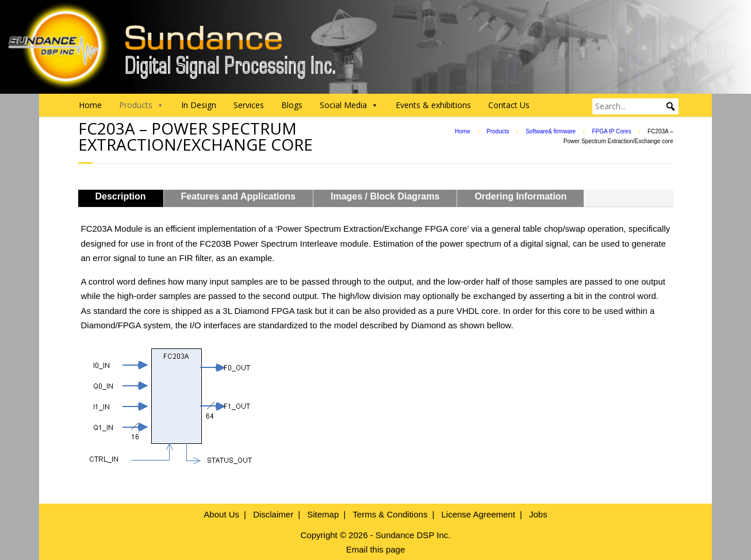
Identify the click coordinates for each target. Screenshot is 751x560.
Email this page (376, 549)
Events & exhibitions (433, 105)
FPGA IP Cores (611, 131)
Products (498, 131)
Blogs (292, 105)
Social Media (349, 105)
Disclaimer (273, 514)
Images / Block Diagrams (385, 196)
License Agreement (478, 514)
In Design (199, 105)
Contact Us (509, 105)
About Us (221, 514)
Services (249, 105)
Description (121, 196)
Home (90, 105)
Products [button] (141, 105)
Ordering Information (520, 196)
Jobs (538, 514)
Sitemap (323, 514)
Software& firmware (551, 131)
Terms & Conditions (390, 514)
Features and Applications (238, 196)
